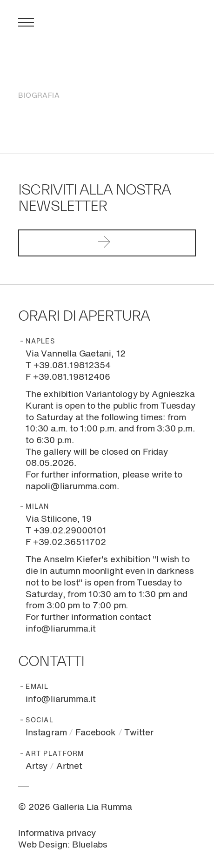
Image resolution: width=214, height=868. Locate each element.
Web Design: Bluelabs (63, 845)
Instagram (46, 733)
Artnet (69, 766)
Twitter (139, 733)
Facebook (95, 733)
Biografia (39, 96)
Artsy (37, 766)
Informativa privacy (57, 833)
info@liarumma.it (61, 699)
